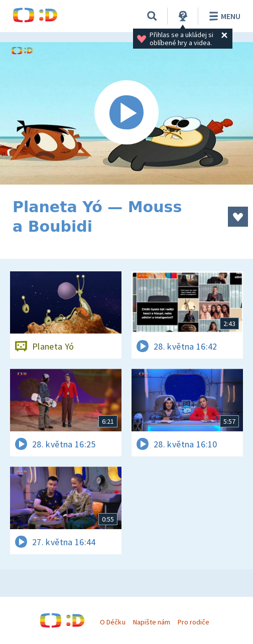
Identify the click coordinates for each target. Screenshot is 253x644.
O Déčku (112, 622)
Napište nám (152, 622)
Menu (223, 16)
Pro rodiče (194, 622)
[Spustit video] (126, 113)
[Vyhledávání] (152, 16)
